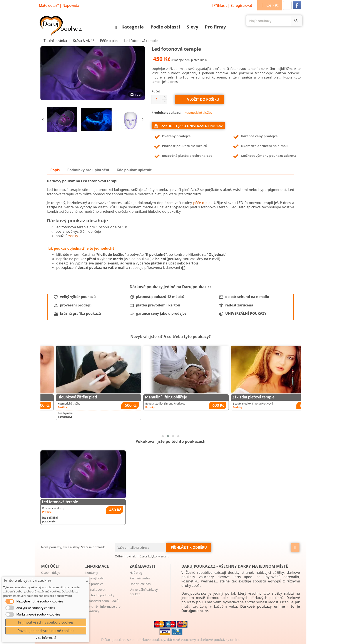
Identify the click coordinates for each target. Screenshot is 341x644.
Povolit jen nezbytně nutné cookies (46, 631)
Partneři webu (140, 578)
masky (73, 236)
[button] (287, 5)
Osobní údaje (51, 573)
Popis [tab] (55, 170)
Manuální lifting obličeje (232, 397)
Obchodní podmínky (100, 595)
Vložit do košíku (199, 100)
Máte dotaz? (49, 5)
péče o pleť (202, 203)
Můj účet (51, 566)
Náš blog (136, 573)
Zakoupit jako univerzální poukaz (188, 126)
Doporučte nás (140, 584)
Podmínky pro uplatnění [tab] (88, 170)
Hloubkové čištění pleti (144, 397)
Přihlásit (231, 5)
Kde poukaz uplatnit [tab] (134, 170)
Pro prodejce (94, 584)
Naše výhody (94, 578)
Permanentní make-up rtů (59, 397)
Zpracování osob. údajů (102, 601)
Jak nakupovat (95, 590)
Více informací (46, 638)
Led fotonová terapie (60, 502)
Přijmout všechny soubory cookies (46, 622)
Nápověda (71, 5)
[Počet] (157, 99)
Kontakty (92, 573)
